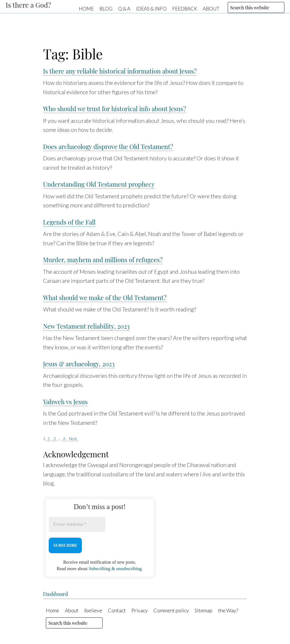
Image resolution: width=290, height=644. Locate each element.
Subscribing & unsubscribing (115, 569)
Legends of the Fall (69, 222)
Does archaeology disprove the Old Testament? (108, 147)
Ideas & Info (151, 8)
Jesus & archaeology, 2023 (79, 364)
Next (73, 439)
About (211, 8)
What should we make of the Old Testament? (105, 298)
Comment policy (171, 610)
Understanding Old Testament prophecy (99, 184)
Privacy (140, 610)
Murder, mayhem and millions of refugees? (103, 260)
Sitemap (203, 610)
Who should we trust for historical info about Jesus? (115, 109)
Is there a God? (28, 5)
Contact (117, 610)
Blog (106, 8)
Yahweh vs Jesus (65, 402)
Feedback (185, 8)
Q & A (124, 8)
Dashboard (56, 594)
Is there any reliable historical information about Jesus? (120, 71)
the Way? (228, 610)
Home (86, 8)
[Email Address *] (77, 525)
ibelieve (93, 610)
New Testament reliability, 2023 (86, 326)
